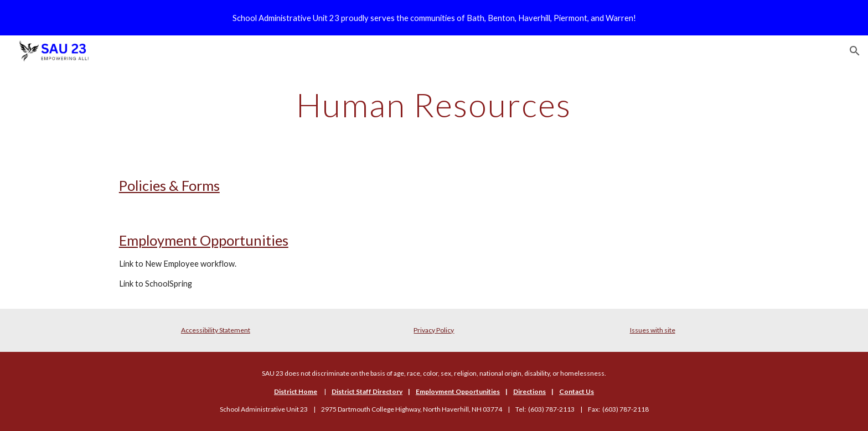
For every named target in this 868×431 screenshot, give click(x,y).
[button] (855, 51)
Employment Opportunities (204, 240)
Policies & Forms (169, 185)
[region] (434, 18)
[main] (434, 105)
